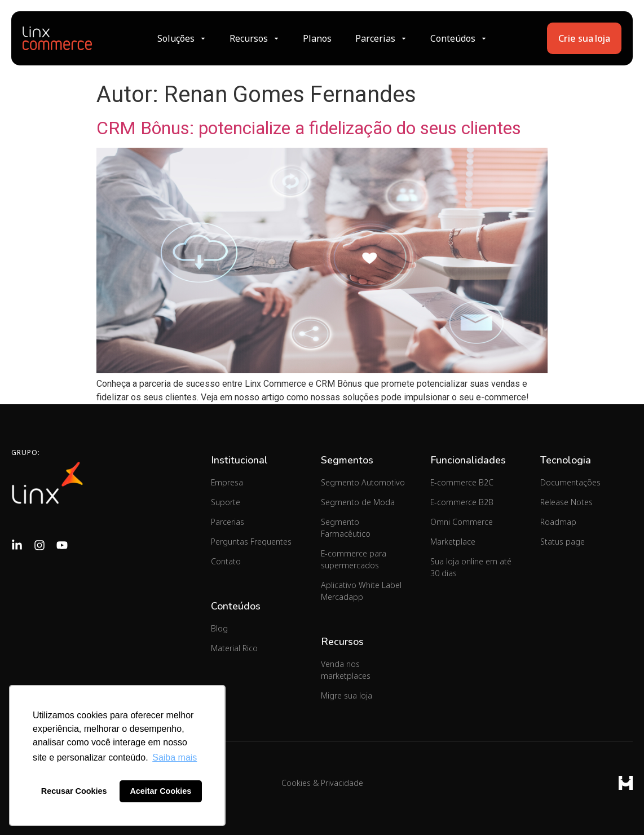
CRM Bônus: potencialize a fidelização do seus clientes (309, 128)
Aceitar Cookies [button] (160, 791)
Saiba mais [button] (175, 757)
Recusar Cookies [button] (74, 791)
